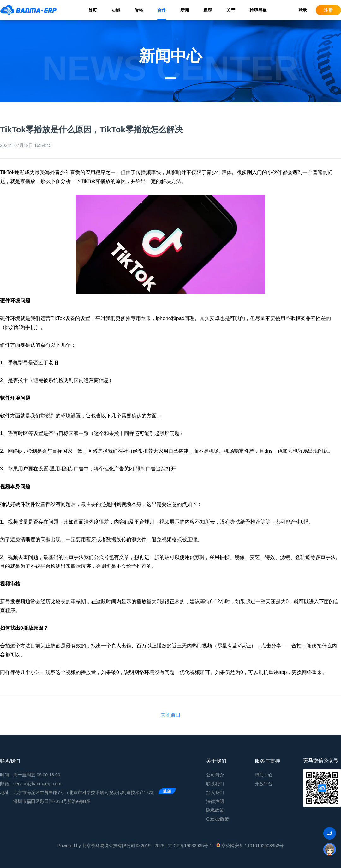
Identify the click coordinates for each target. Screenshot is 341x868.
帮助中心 (264, 775)
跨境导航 (258, 10)
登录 (302, 10)
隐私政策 (215, 810)
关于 (231, 10)
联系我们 (215, 784)
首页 (93, 10)
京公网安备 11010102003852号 (250, 845)
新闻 (185, 10)
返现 (208, 10)
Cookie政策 (218, 819)
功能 (116, 10)
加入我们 (215, 792)
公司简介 (215, 775)
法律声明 (215, 801)
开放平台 (264, 784)
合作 (162, 10)
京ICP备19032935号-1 (190, 846)
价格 (139, 10)
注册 (328, 10)
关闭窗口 (170, 715)
